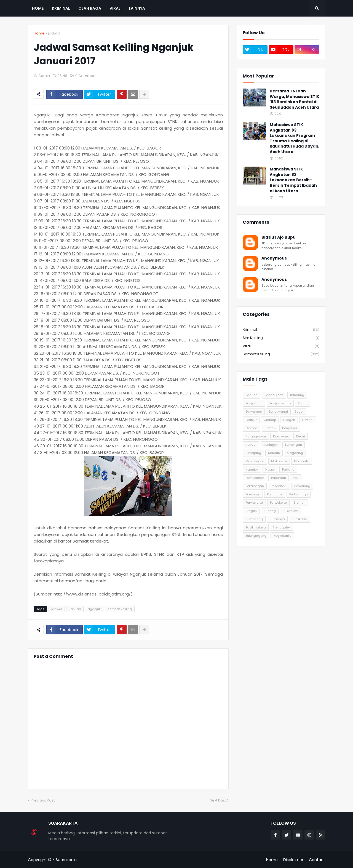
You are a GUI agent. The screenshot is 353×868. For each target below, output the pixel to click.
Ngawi (270, 469)
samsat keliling (120, 609)
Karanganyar (256, 436)
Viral (281, 346)
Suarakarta (66, 860)
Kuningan (271, 445)
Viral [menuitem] (115, 8)
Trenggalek (282, 527)
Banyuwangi (278, 412)
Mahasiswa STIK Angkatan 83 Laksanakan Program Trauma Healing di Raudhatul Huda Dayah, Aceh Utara (295, 138)
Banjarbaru (254, 403)
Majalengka (255, 461)
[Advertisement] (281, 589)
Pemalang (302, 486)
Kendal (251, 445)
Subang (270, 511)
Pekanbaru (279, 486)
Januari (75, 609)
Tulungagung (256, 536)
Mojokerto (302, 461)
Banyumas (254, 412)
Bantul (303, 403)
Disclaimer (293, 860)
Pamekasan (255, 478)
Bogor (299, 412)
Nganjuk (94, 609)
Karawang (281, 436)
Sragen (251, 511)
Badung (252, 395)
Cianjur (251, 420)
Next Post (218, 800)
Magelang (295, 453)
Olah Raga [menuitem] (90, 8)
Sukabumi (290, 511)
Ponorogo (253, 494)
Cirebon (252, 428)
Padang (288, 469)
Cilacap (270, 420)
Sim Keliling (281, 338)
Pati (296, 478)
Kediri (301, 436)
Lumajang (253, 453)
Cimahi (308, 420)
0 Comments (87, 76)
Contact (317, 860)
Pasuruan (279, 478)
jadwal (54, 33)
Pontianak (275, 494)
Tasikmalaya (256, 527)
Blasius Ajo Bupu (279, 237)
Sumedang (254, 519)
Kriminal (281, 330)
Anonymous (274, 258)
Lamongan (294, 445)
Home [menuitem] (38, 8)
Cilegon (289, 420)
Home (39, 33)
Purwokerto (278, 503)
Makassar (279, 461)
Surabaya (277, 519)
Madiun (274, 453)
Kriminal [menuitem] (61, 8)
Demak (270, 428)
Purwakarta (254, 503)
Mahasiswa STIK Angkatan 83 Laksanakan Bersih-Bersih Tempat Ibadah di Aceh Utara (293, 180)
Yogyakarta (282, 536)
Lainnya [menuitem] (137, 8)
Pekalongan (255, 486)
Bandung (297, 395)
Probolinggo (299, 494)
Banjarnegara (280, 403)
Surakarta (299, 519)
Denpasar (290, 428)
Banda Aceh (274, 395)
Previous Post (43, 800)
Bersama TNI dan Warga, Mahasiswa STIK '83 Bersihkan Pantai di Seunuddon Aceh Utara (295, 99)
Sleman (300, 503)
